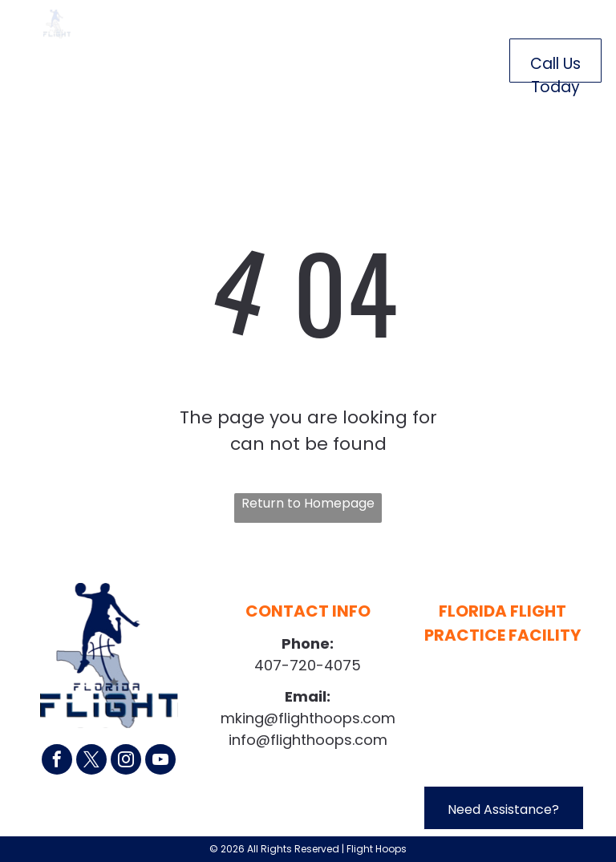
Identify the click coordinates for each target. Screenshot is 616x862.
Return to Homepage (308, 503)
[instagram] (126, 761)
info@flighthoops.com (308, 740)
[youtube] (160, 761)
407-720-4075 (308, 665)
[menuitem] (162, 57)
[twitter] (91, 761)
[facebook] (57, 761)
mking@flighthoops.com (308, 718)
